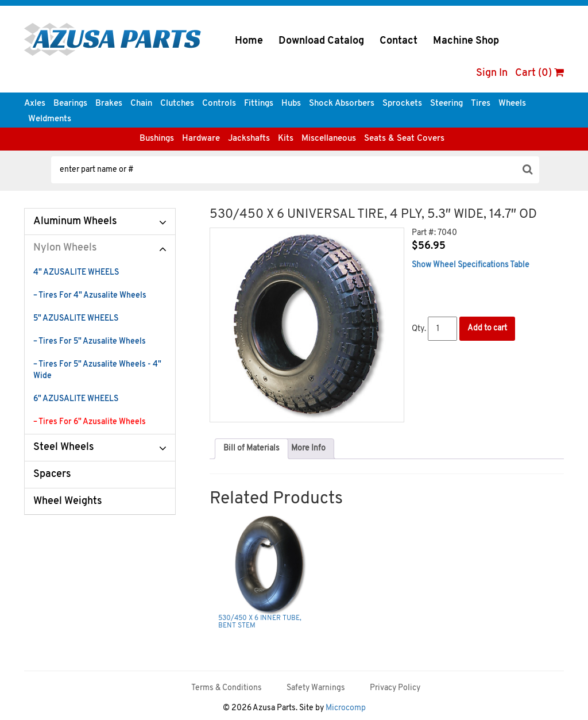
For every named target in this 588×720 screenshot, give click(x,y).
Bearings (70, 104)
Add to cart (487, 328)
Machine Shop (466, 41)
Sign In (492, 73)
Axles (35, 104)
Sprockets (402, 104)
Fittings (259, 104)
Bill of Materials (252, 448)
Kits (286, 139)
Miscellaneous (329, 139)
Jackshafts (249, 139)
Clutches (177, 104)
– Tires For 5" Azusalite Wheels (90, 342)
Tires (481, 104)
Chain (141, 104)
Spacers (52, 474)
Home (249, 41)
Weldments (50, 119)
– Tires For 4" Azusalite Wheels (90, 296)
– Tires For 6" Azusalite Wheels (90, 422)
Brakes (109, 104)
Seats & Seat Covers (404, 139)
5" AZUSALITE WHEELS (76, 319)
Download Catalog (321, 41)
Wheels (512, 104)
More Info (308, 448)
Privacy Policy (395, 688)
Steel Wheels (64, 447)
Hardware (201, 139)
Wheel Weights (68, 501)
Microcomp (346, 708)
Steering (446, 104)
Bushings (157, 139)
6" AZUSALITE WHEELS (76, 399)
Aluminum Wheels (75, 222)
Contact (399, 41)
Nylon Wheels (65, 248)
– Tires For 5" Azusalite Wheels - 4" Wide (97, 370)
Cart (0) (539, 73)
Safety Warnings (316, 688)
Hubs (291, 104)
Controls (219, 104)
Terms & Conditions (227, 688)
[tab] (252, 449)
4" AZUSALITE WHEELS (76, 273)
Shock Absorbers (342, 104)
